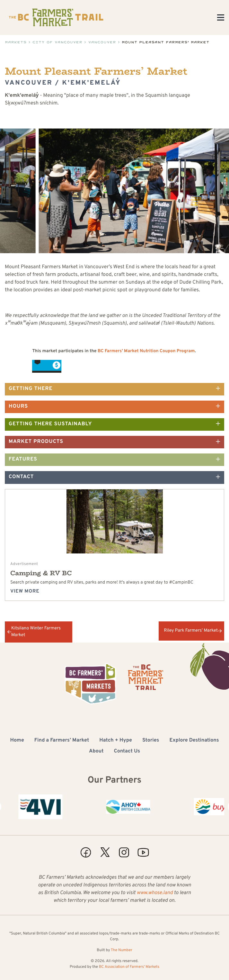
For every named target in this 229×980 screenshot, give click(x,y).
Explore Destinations (194, 741)
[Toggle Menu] (221, 17)
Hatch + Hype (116, 741)
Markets (16, 42)
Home (17, 741)
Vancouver (102, 42)
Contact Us (127, 752)
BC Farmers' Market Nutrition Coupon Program (146, 351)
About (96, 752)
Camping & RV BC (41, 573)
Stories (151, 741)
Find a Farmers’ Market (62, 741)
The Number (122, 950)
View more (25, 591)
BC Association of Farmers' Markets (129, 967)
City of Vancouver (57, 42)
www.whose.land (155, 893)
